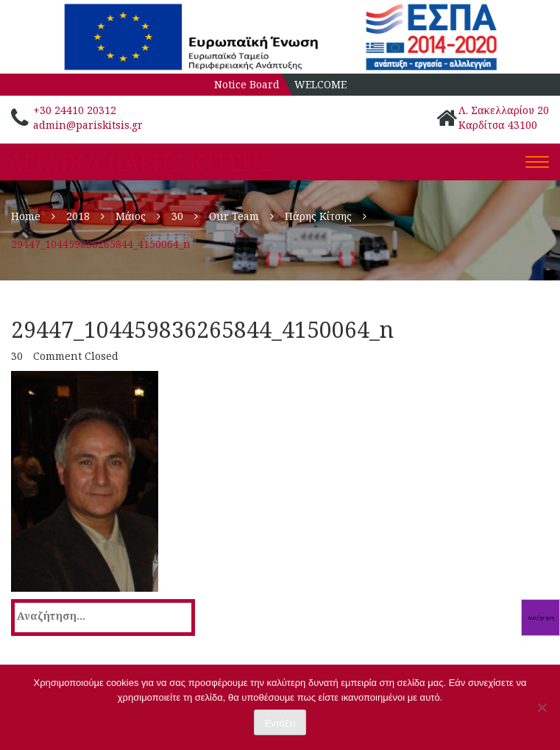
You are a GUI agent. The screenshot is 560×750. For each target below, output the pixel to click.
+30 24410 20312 (75, 110)
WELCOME (320, 84)
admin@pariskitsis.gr (88, 125)
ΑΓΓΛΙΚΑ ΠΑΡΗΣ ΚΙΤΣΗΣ (140, 163)
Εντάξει (280, 723)
